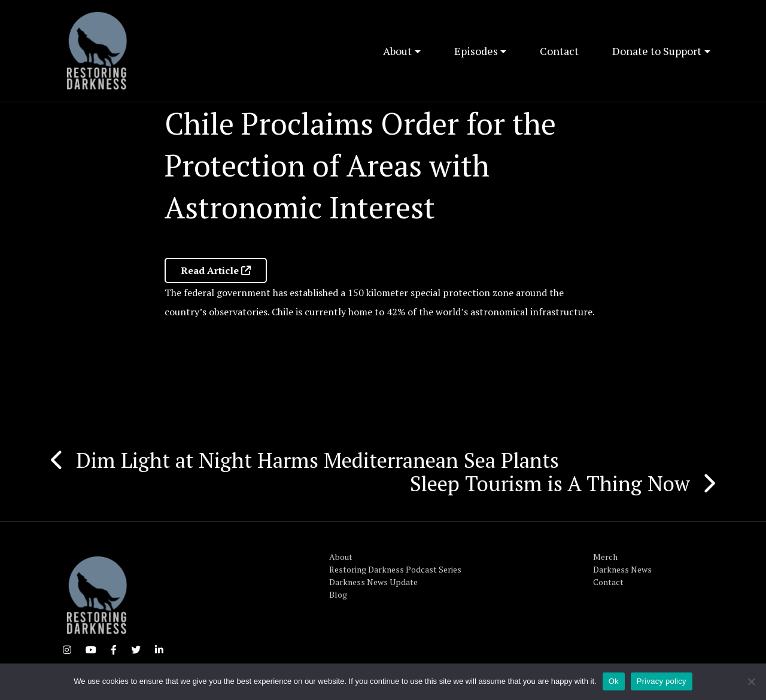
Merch (605, 557)
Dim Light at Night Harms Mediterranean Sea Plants (320, 460)
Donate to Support (657, 51)
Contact (559, 51)
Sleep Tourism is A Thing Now (550, 483)
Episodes (476, 51)
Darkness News (622, 569)
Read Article (216, 270)
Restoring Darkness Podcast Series (395, 569)
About (397, 51)
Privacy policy (662, 681)
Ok (614, 681)
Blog (338, 594)
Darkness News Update (373, 582)
